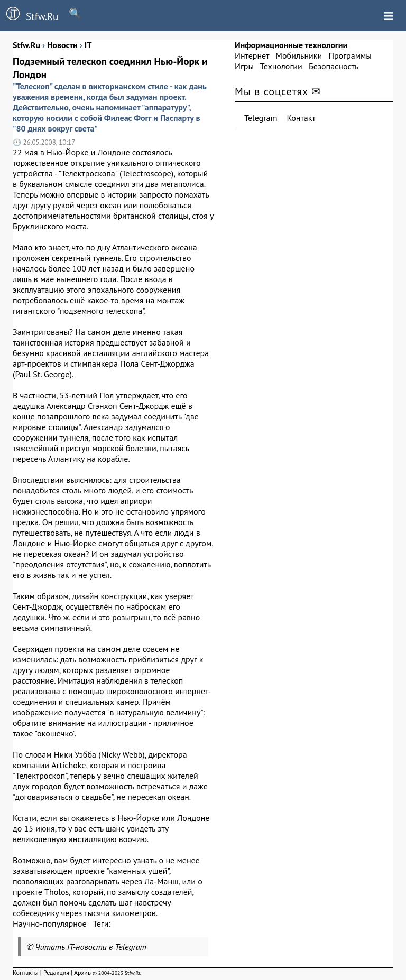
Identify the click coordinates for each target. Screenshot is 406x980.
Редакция (56, 972)
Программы (350, 55)
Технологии (281, 66)
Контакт (301, 118)
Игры (244, 66)
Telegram (261, 118)
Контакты (26, 972)
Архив (82, 972)
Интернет (252, 55)
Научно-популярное (50, 923)
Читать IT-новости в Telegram (91, 947)
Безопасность (334, 66)
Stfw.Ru (29, 15)
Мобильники (299, 55)
